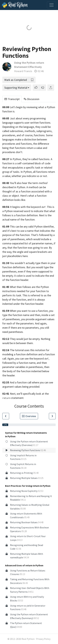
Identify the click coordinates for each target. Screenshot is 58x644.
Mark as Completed (16, 80)
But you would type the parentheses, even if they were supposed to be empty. (28, 271)
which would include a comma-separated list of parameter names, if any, (29, 243)
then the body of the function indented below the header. (26, 371)
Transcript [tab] (12, 99)
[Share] (51, 88)
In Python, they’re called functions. (30, 159)
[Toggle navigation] (52, 5)
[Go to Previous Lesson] (6, 416)
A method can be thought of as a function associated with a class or (27, 191)
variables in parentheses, (29, 367)
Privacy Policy (43, 639)
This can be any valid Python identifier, (32, 227)
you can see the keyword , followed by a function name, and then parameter (26, 363)
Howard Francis (23, 71)
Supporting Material (16, 88)
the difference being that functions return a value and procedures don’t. (26, 148)
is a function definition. (25, 215)
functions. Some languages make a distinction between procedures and (27, 139)
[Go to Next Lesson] (52, 416)
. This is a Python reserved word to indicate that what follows (29, 211)
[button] (36, 88)
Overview (29, 416)
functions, (27, 144)
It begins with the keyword (25, 207)
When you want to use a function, (29, 311)
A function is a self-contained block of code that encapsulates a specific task (27, 163)
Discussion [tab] (32, 99)
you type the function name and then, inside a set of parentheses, (28, 315)
